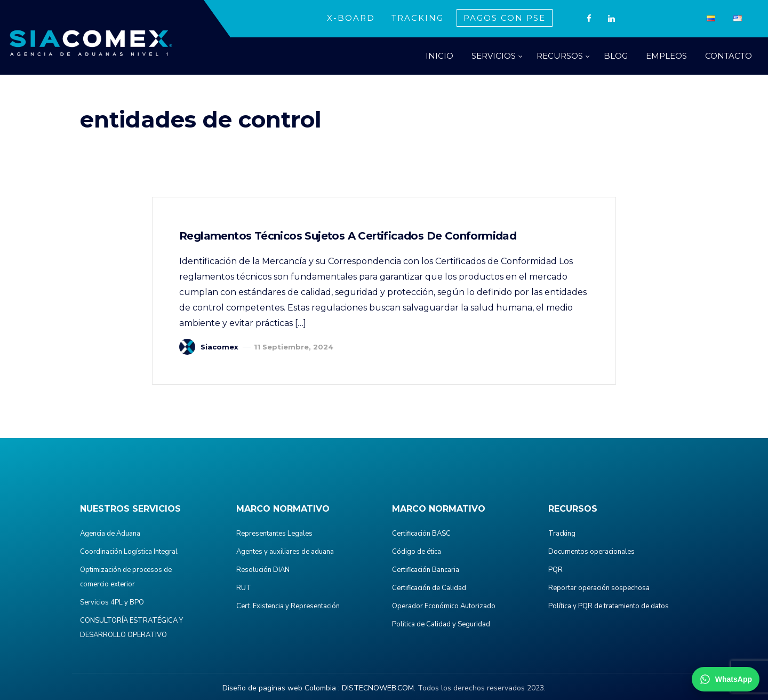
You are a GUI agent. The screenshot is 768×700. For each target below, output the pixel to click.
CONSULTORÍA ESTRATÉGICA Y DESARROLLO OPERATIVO (131, 628)
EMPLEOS (666, 56)
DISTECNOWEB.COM (378, 688)
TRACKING (418, 18)
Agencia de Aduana (110, 534)
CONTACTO (729, 56)
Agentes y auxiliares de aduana (285, 552)
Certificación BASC (421, 534)
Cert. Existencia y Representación (288, 606)
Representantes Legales (274, 534)
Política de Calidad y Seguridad (441, 624)
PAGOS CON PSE (505, 18)
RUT (244, 588)
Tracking (562, 534)
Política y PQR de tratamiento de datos (609, 606)
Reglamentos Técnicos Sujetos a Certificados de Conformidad (348, 236)
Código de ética (417, 552)
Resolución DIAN (263, 570)
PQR (555, 570)
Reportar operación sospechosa (599, 588)
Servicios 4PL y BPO (112, 602)
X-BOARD (351, 18)
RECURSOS (560, 56)
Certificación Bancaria (426, 570)
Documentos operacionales (591, 552)
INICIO (439, 56)
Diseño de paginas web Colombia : (281, 688)
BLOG (616, 56)
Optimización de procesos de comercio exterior (126, 577)
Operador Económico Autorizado (444, 606)
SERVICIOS (494, 56)
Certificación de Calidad (429, 588)
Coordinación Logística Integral (129, 552)
